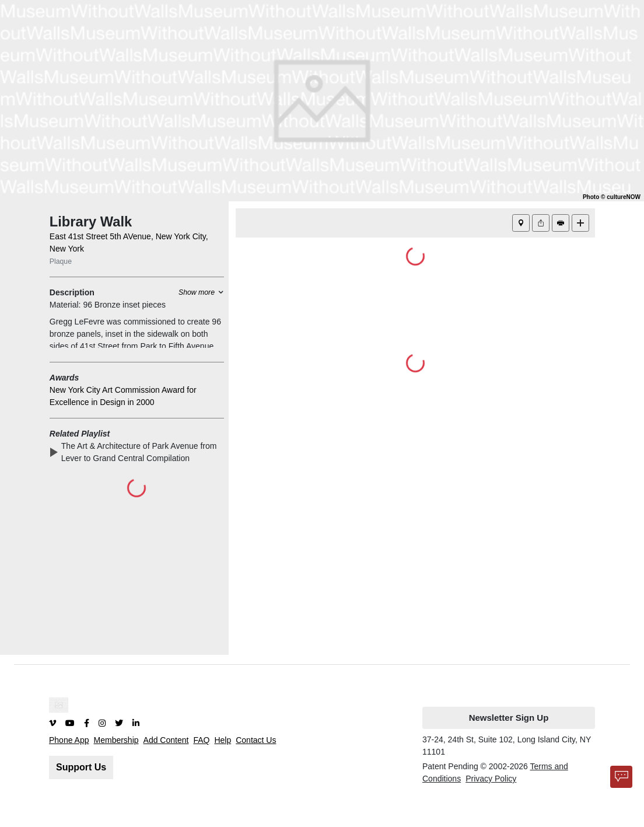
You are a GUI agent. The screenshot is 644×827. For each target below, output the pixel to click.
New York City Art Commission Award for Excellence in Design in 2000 (123, 396)
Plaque (61, 261)
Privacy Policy (491, 779)
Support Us (81, 767)
